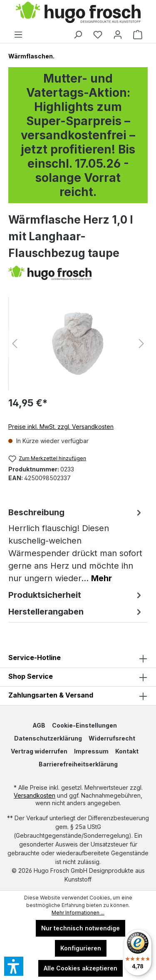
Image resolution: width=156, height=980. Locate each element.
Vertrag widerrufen (39, 751)
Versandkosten (35, 795)
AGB (39, 725)
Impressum (91, 751)
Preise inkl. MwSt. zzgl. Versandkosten (61, 427)
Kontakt (127, 751)
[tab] (76, 545)
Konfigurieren (81, 948)
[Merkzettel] (98, 35)
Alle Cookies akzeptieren (80, 968)
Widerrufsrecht (112, 738)
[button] (78, 677)
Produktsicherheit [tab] (76, 595)
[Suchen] (78, 35)
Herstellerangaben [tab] (76, 612)
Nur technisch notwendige (80, 928)
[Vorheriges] (15, 344)
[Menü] (18, 35)
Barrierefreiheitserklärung (78, 764)
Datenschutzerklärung (48, 738)
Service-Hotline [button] (78, 658)
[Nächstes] (141, 344)
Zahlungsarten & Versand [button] (78, 696)
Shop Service (31, 676)
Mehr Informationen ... (78, 913)
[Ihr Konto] (118, 35)
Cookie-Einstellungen (84, 725)
